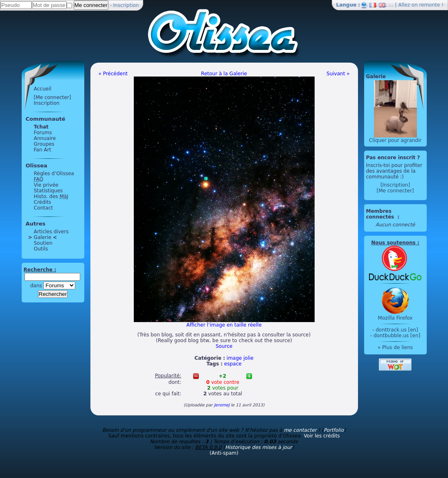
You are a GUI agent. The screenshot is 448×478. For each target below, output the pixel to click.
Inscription (126, 5)
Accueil (43, 89)
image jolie (240, 358)
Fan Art (43, 150)
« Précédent (113, 74)
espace (233, 364)
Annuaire (45, 138)
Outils (41, 249)
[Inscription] (395, 185)
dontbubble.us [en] (397, 336)
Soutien (43, 243)
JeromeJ (222, 405)
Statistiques (48, 191)
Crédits (43, 202)
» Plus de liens (395, 347)
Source (224, 346)
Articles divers (51, 232)
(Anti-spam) (224, 453)
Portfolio (334, 430)
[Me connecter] (53, 97)
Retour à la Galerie (224, 74)
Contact (44, 208)
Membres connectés (381, 214)
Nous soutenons (393, 243)
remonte (430, 5)
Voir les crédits (322, 436)
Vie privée (46, 185)
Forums (43, 133)
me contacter (300, 430)
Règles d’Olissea (54, 174)
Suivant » (338, 74)
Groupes (44, 144)
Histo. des (51, 196)
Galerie (43, 237)
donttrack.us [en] (397, 330)
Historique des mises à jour (259, 447)
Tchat (41, 127)
